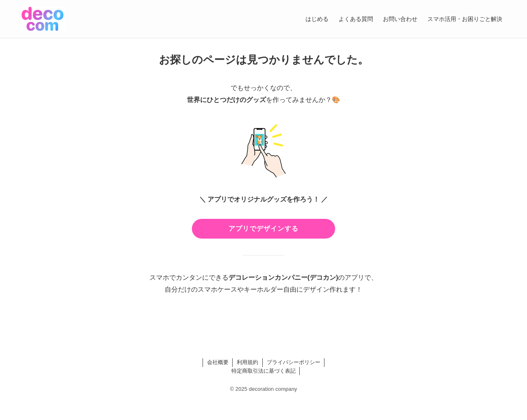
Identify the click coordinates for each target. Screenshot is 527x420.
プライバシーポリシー (294, 362)
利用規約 (247, 362)
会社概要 (218, 362)
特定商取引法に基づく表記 (263, 371)
